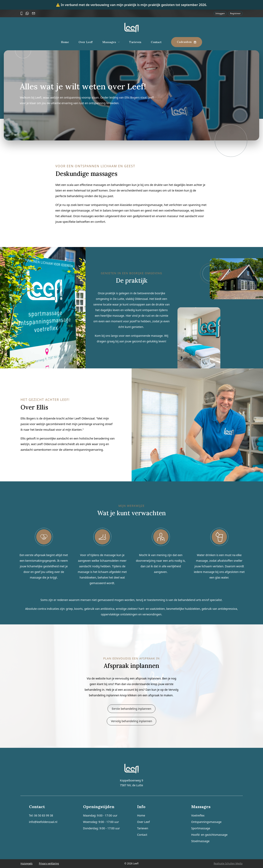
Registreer (235, 13)
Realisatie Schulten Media (228, 863)
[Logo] (132, 28)
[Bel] (22, 13)
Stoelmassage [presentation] (200, 841)
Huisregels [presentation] (27, 863)
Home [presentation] (65, 42)
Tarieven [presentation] (135, 42)
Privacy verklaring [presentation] (49, 863)
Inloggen (220, 13)
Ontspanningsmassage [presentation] (206, 822)
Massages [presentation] (109, 42)
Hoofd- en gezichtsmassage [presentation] (209, 835)
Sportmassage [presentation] (201, 828)
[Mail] (34, 13)
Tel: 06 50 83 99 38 (41, 815)
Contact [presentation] (156, 42)
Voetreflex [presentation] (198, 815)
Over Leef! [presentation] (86, 42)
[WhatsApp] (27, 13)
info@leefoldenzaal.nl (43, 822)
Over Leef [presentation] (144, 822)
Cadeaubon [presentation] (187, 42)
